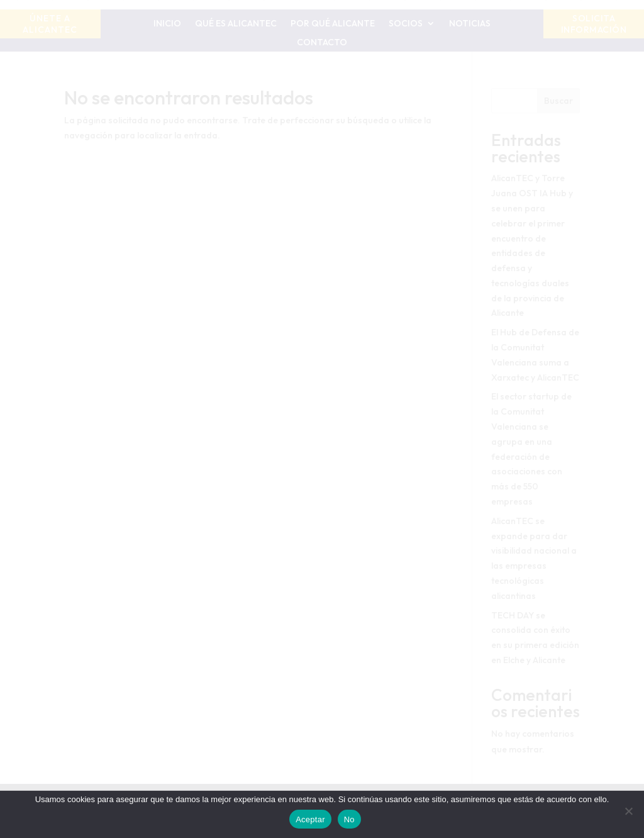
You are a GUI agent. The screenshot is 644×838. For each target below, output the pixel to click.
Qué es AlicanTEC (236, 24)
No (349, 819)
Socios (406, 24)
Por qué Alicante (333, 24)
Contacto (322, 43)
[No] (628, 811)
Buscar (558, 101)
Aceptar (310, 819)
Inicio (167, 24)
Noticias (470, 24)
